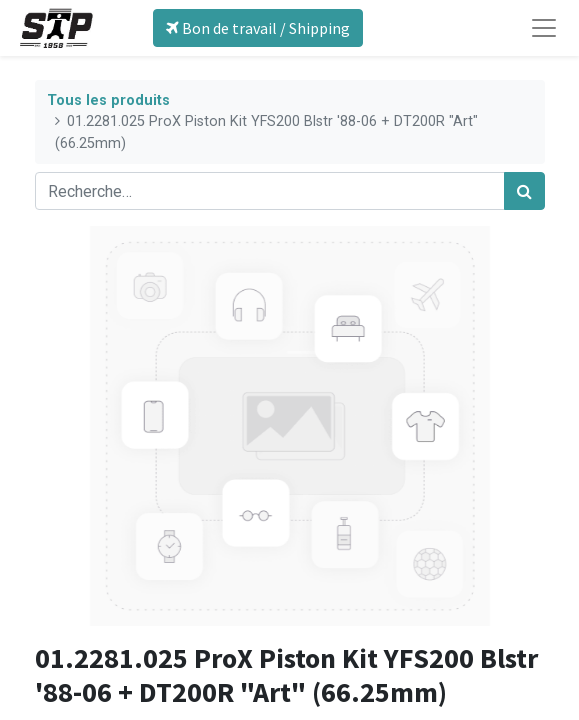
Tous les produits (108, 100)
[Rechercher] (524, 191)
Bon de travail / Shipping (258, 28)
